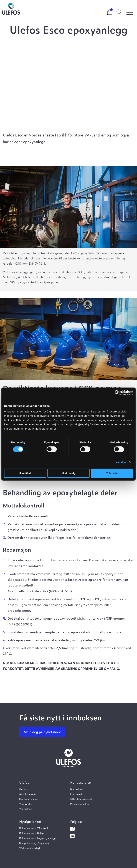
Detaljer (121, 462)
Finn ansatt (77, 794)
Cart (107, 11)
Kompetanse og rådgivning (34, 843)
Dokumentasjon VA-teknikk (35, 828)
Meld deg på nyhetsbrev (42, 732)
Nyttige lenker (30, 821)
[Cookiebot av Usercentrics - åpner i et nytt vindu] (117, 393)
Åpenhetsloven (27, 794)
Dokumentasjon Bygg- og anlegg (37, 838)
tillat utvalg (68, 473)
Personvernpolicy (80, 804)
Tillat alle (112, 473)
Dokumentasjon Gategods (33, 833)
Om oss (23, 789)
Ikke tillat (25, 473)
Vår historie (26, 809)
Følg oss (76, 821)
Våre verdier (26, 804)
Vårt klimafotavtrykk (31, 848)
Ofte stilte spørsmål (81, 799)
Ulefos (24, 782)
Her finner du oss (29, 799)
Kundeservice (81, 782)
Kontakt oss (77, 789)
